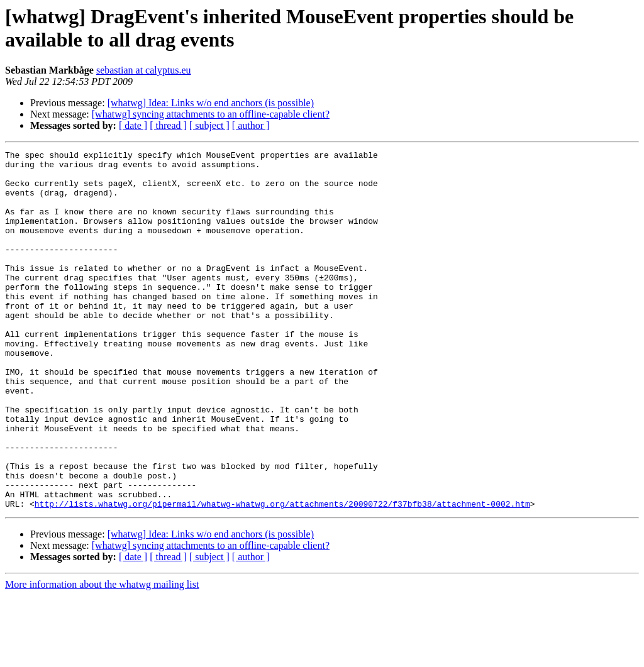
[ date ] (133, 125)
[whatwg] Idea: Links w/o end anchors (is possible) (211, 103)
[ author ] (251, 125)
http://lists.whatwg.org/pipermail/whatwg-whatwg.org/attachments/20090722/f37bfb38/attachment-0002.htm (282, 575)
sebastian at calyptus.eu (144, 70)
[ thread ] (168, 125)
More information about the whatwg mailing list (102, 656)
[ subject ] (209, 125)
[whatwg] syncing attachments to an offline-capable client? (211, 114)
